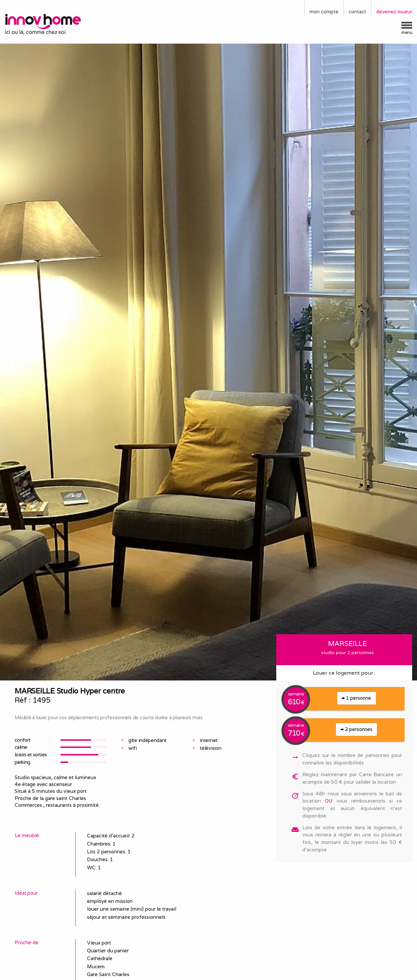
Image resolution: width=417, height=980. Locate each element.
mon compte (324, 12)
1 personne (356, 698)
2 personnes (357, 729)
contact (357, 12)
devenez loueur (394, 12)
